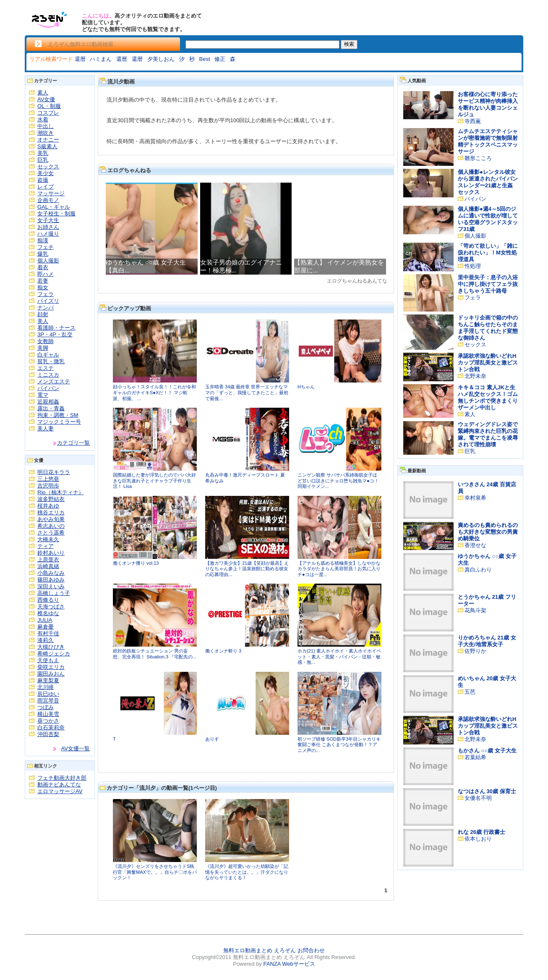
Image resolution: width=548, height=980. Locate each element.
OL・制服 (49, 106)
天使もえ (48, 660)
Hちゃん (306, 387)
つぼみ (46, 707)
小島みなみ (51, 573)
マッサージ (51, 193)
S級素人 (47, 146)
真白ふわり (478, 570)
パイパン (48, 388)
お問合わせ (311, 950)
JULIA (45, 620)
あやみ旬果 (51, 519)
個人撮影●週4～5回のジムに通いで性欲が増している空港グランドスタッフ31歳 (488, 219)
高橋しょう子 (54, 593)
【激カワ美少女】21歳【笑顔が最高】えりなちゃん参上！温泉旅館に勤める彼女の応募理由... (247, 569)
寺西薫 (473, 121)
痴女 (43, 287)
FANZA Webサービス (289, 964)
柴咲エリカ (51, 667)
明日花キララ (54, 472)
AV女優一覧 (76, 748)
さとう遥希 (51, 533)
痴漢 (43, 240)
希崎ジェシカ (54, 654)
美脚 (43, 348)
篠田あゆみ (51, 580)
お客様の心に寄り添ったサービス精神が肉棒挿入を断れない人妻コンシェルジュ (488, 104)
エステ (46, 368)
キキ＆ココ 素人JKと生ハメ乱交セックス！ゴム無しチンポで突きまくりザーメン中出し (488, 397)
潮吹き (46, 133)
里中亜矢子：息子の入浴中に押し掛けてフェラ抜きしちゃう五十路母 (488, 284)
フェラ (46, 294)
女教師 (46, 341)
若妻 (43, 281)
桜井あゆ (48, 506)
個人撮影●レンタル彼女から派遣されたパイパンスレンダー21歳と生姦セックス (488, 182)
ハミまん (101, 59)
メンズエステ (54, 381)
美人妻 (46, 428)
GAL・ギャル (54, 207)
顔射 (43, 314)
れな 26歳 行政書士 (481, 832)
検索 (349, 44)
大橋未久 (48, 539)
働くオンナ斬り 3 (223, 651)
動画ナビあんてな (59, 785)
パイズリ (48, 301)
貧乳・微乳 (51, 361)
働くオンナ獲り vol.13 (136, 563)
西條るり (48, 600)
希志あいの (51, 526)
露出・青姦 (51, 408)
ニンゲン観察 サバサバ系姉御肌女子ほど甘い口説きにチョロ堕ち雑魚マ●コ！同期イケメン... (338, 481)
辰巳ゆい (48, 694)
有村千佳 (48, 633)
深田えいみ (51, 586)
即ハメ (46, 274)
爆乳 (43, 254)
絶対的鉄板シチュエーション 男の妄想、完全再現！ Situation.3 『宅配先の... (155, 654)
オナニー (48, 140)
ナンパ (46, 308)
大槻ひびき (51, 647)
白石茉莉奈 (51, 727)
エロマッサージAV (60, 791)
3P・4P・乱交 (55, 334)
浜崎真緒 (48, 566)
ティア (46, 546)
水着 (43, 119)
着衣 (43, 267)
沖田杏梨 (48, 734)
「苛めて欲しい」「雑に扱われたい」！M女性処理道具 (488, 253)
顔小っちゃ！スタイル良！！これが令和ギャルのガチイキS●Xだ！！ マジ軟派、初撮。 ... (154, 392)
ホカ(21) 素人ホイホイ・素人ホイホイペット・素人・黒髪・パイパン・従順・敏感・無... (339, 656)
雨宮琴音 (48, 701)
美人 (43, 321)
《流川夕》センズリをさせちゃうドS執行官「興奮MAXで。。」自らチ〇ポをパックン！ (155, 872)
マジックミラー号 (59, 422)
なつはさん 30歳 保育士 (487, 791)
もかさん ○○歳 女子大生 (487, 751)
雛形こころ (478, 158)
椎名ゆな (48, 613)
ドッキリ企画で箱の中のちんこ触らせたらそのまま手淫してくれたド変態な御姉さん (488, 328)
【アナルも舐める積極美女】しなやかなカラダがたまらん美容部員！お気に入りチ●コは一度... (339, 569)
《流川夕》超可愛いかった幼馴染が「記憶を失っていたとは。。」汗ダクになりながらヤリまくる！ (247, 872)
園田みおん (51, 674)
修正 (220, 59)
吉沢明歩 (48, 486)
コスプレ (48, 113)
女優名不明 (478, 798)
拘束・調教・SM (58, 415)
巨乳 (43, 160)
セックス (48, 166)
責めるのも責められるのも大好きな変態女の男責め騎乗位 (488, 532)
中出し (46, 126)
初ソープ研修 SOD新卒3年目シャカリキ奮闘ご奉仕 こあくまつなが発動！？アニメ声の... (339, 745)
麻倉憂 (46, 627)
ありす (212, 739)
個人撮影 (48, 261)
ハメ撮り (48, 234)
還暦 (80, 59)
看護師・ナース (56, 328)
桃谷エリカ (51, 512)
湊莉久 (46, 640)
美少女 (46, 173)
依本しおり (478, 839)
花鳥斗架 (475, 610)
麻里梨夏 (48, 680)
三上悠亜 (48, 479)
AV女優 (46, 99)
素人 (43, 93)
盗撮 (43, 180)
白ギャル (48, 355)
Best (205, 59)
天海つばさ (51, 607)
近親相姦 (48, 402)
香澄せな (475, 545)
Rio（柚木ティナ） (61, 492)
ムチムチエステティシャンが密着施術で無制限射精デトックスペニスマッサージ (488, 141)
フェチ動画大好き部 (62, 778)
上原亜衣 (48, 559)
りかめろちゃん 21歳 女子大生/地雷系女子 (487, 641)
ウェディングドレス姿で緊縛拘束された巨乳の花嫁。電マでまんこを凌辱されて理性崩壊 (488, 434)
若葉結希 (475, 757)
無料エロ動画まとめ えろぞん (260, 950)
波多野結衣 (51, 499)
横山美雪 (48, 714)
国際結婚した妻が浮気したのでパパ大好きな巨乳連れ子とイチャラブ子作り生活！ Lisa (154, 481)
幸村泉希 (475, 498)
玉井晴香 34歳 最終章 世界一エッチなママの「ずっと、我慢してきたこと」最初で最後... (247, 392)
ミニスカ (48, 375)
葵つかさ (48, 721)
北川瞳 (46, 687)
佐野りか (475, 651)
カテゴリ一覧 (73, 443)
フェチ (46, 247)
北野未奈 (475, 376)
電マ (43, 395)
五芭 (470, 692)
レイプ (46, 187)
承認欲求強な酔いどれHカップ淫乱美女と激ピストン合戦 (488, 363)
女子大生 (48, 220)
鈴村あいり (51, 553)
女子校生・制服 (56, 214)
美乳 (43, 153)
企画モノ (48, 200)
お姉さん (48, 227)
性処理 (473, 266)
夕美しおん (161, 59)
